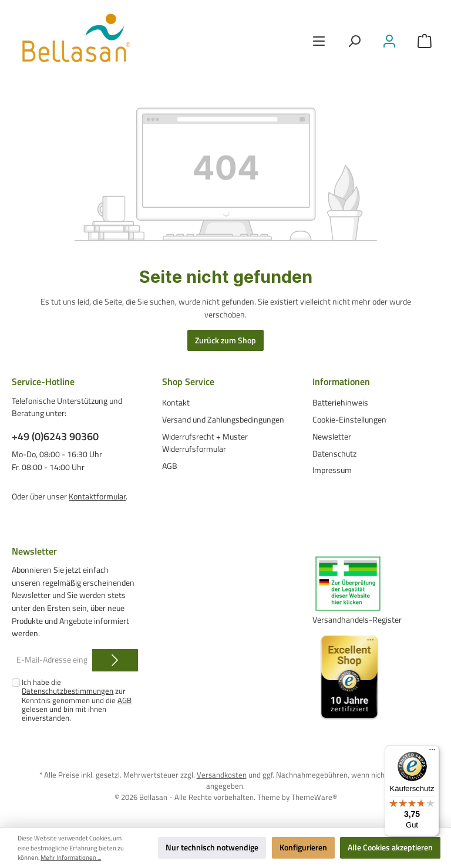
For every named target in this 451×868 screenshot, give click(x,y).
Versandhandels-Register (357, 620)
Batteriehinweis (340, 403)
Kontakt (176, 403)
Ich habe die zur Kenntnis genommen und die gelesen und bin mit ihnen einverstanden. (77, 700)
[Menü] (319, 41)
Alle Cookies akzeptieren (390, 847)
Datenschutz (334, 454)
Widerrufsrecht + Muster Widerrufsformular (205, 443)
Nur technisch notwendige (212, 847)
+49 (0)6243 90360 (55, 436)
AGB (170, 466)
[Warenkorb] (425, 41)
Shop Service (188, 381)
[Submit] (115, 660)
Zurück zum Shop (225, 340)
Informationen (341, 381)
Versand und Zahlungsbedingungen (223, 420)
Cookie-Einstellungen (349, 420)
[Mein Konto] (389, 41)
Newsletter (332, 437)
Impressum (332, 470)
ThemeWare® (314, 797)
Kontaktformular (97, 497)
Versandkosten (222, 775)
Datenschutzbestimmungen (68, 691)
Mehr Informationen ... (71, 857)
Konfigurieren (303, 847)
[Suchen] (354, 41)
